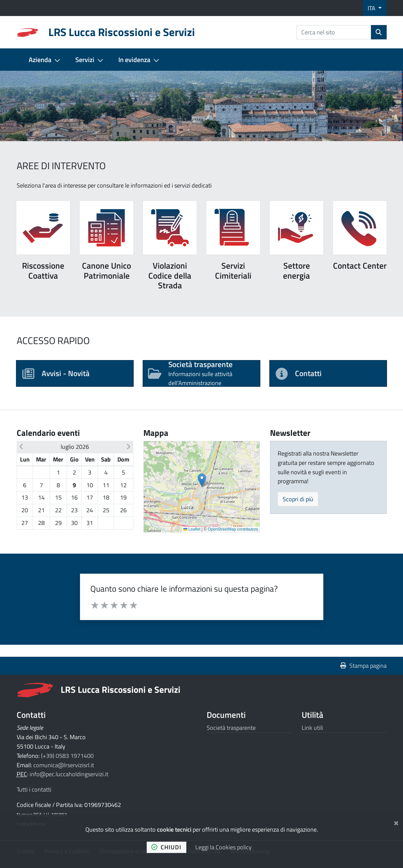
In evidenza (134, 60)
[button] (22, 447)
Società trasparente (231, 728)
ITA (372, 8)
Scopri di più (298, 499)
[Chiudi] (396, 822)
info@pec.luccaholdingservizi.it (69, 774)
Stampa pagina (363, 666)
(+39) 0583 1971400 (67, 756)
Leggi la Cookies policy (223, 847)
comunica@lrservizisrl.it (64, 765)
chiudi (166, 847)
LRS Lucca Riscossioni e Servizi (120, 689)
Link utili (312, 728)
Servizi (85, 60)
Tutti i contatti (34, 789)
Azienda (40, 60)
